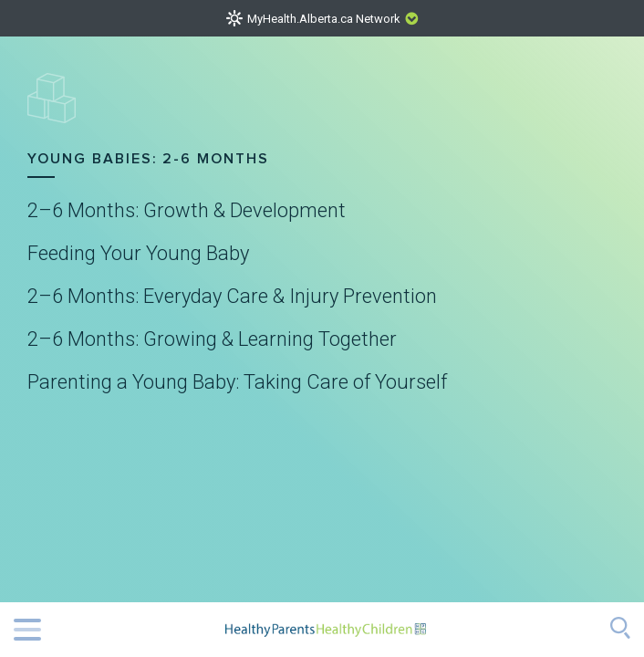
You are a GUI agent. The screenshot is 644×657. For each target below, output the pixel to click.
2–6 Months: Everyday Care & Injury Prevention (232, 297)
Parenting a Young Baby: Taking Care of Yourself (237, 382)
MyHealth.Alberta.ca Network (324, 19)
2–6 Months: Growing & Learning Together (212, 339)
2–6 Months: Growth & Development (187, 211)
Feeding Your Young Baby (138, 254)
